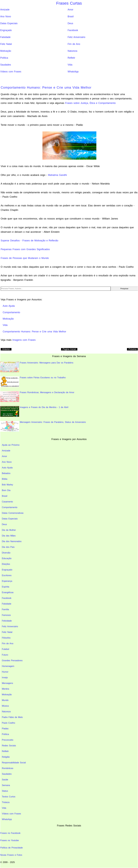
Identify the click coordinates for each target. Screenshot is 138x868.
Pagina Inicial (69, 349)
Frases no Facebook (10, 833)
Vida (70, 65)
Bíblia (5, 479)
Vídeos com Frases (11, 72)
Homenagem (8, 666)
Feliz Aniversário (76, 37)
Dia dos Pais (8, 547)
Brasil (71, 16)
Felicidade (7, 621)
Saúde (5, 780)
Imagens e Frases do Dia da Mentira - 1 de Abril (34, 411)
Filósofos (6, 638)
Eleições (6, 564)
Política (4, 58)
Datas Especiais (9, 23)
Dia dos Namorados (12, 541)
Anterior (6, 349)
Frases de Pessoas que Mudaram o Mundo (25, 258)
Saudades (6, 65)
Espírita (6, 587)
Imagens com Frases (24, 340)
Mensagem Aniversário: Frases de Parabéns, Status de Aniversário (43, 426)
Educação (7, 558)
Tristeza (6, 802)
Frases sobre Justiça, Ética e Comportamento (90, 103)
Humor (5, 672)
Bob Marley (7, 485)
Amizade (5, 10)
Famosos (6, 615)
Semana (6, 785)
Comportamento (10, 507)
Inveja (5, 678)
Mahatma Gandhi (57, 175)
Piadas (5, 729)
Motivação (6, 51)
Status (5, 791)
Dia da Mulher (9, 530)
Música (5, 706)
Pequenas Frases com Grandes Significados (25, 249)
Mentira (5, 689)
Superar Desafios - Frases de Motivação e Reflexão (29, 241)
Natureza (72, 51)
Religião (6, 757)
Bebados (6, 473)
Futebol (5, 649)
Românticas (8, 768)
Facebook (73, 30)
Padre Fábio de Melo (12, 717)
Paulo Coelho (8, 723)
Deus (70, 23)
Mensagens (7, 683)
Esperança (7, 581)
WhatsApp (73, 72)
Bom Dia (6, 490)
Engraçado (6, 30)
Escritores (7, 575)
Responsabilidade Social (14, 763)
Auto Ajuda (7, 468)
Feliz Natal (6, 44)
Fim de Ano (74, 44)
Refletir (71, 58)
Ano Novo (6, 16)
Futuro (5, 655)
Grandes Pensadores (12, 660)
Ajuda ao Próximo (11, 445)
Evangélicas (8, 592)
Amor (70, 10)
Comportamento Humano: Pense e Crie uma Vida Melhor (46, 87)
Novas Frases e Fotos (11, 855)
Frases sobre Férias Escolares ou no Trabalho (33, 382)
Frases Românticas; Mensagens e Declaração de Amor (37, 397)
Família (5, 609)
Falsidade (5, 37)
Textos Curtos (9, 797)
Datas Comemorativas (13, 513)
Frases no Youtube (10, 840)
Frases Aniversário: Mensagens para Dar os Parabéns (37, 367)
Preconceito (8, 740)
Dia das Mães (9, 536)
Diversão (6, 553)
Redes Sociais (9, 746)
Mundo (5, 700)
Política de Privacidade (12, 848)
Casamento (7, 502)
